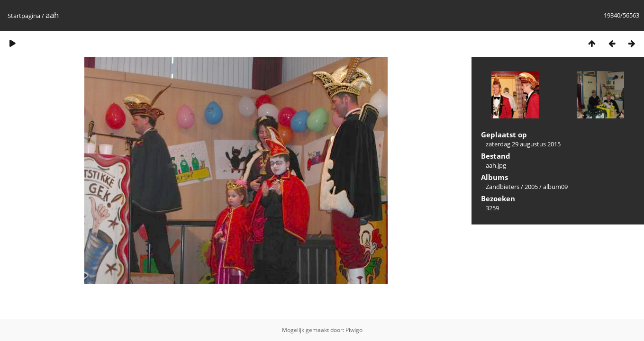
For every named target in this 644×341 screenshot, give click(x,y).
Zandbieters (503, 187)
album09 (555, 187)
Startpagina (24, 16)
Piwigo (354, 330)
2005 (531, 187)
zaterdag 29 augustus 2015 (523, 144)
